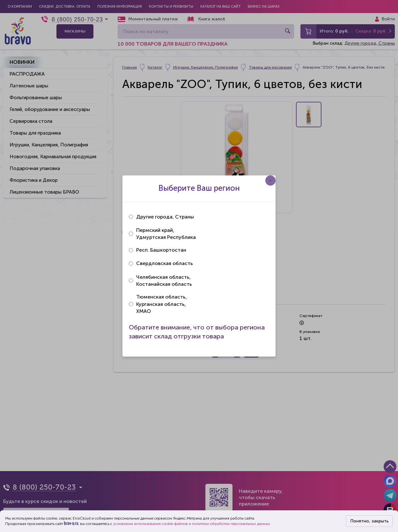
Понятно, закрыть (369, 521)
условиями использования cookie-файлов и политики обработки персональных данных (192, 524)
